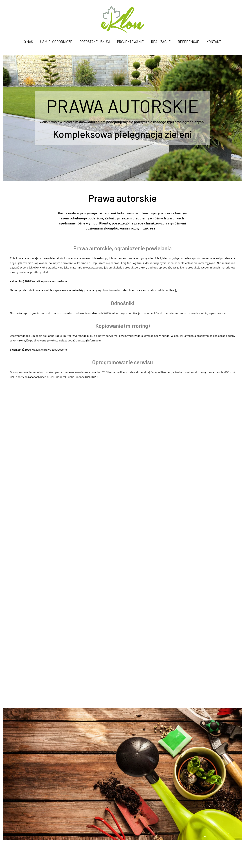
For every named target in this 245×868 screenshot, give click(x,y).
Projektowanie (130, 42)
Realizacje (161, 42)
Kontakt (214, 42)
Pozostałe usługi (95, 42)
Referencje (189, 42)
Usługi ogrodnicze (56, 42)
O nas (28, 42)
